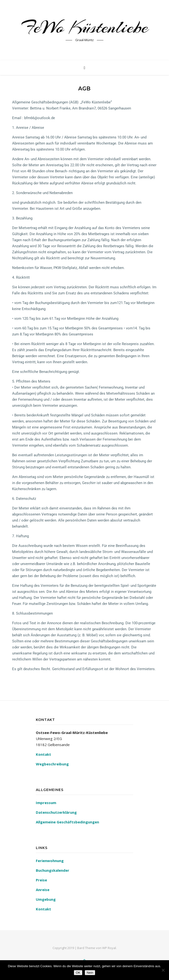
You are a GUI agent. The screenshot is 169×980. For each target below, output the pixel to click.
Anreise (43, 890)
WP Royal (109, 948)
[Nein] (163, 970)
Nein (90, 973)
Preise (41, 880)
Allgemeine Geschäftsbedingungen (67, 822)
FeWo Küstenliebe (85, 27)
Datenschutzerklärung (56, 812)
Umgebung (46, 899)
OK (78, 973)
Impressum (46, 803)
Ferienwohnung (50, 861)
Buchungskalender (53, 870)
